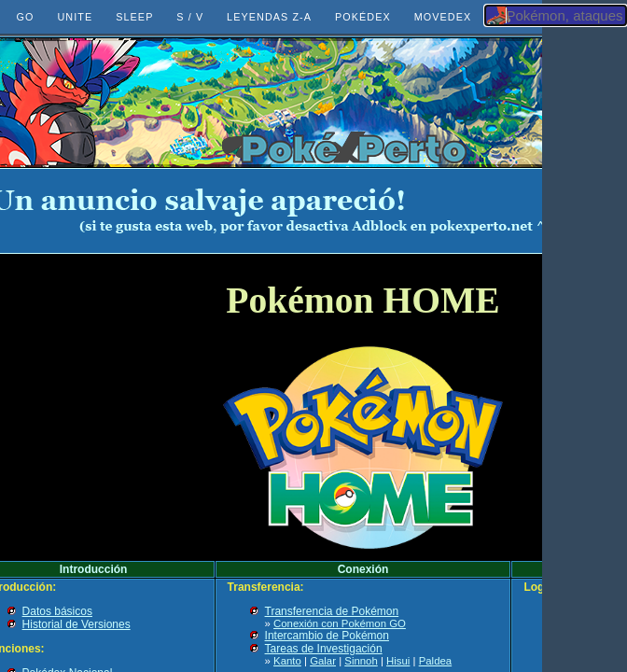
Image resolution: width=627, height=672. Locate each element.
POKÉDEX (363, 17)
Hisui (398, 661)
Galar (323, 661)
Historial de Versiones (77, 624)
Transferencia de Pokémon (332, 611)
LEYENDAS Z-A (269, 17)
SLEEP (134, 17)
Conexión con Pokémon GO (340, 623)
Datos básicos (57, 611)
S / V (190, 17)
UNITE (75, 17)
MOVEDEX (443, 17)
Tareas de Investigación (324, 649)
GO (26, 17)
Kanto (287, 661)
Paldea (435, 661)
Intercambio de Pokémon (327, 636)
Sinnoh (361, 661)
